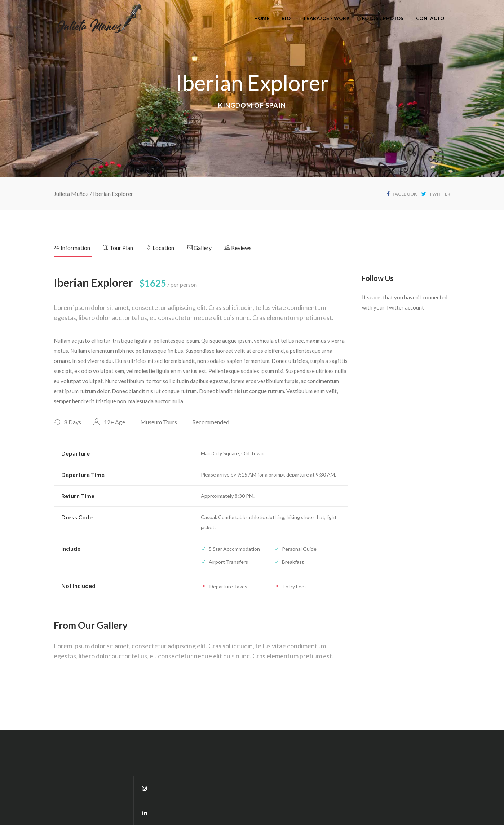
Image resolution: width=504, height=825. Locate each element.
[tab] (78, 250)
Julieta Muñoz (71, 194)
